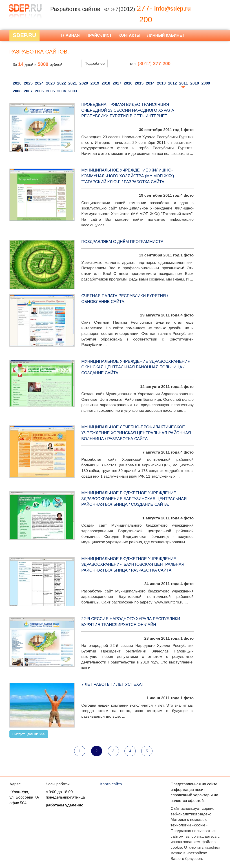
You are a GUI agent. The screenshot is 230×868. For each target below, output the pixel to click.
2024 (39, 83)
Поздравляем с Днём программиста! (123, 242)
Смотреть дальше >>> (29, 734)
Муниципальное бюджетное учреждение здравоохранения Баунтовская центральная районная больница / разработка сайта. (133, 564)
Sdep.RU (24, 35)
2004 (62, 91)
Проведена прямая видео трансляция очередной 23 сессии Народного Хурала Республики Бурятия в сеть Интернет (128, 110)
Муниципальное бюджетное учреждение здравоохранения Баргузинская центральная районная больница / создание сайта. (134, 499)
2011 (184, 83)
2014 (150, 83)
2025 (28, 83)
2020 (84, 83)
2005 (50, 91)
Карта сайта (111, 784)
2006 (39, 91)
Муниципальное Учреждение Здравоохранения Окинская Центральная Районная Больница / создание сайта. (136, 367)
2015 (139, 83)
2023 (50, 83)
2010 (195, 83)
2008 (17, 91)
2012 (172, 83)
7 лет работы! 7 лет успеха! (112, 684)
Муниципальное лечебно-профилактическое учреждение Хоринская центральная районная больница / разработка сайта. (136, 433)
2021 (73, 83)
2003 (73, 91)
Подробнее (95, 63)
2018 (106, 83)
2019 (95, 83)
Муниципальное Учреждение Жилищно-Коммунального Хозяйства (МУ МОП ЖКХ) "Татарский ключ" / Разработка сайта (128, 176)
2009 (206, 83)
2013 (161, 83)
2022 (62, 83)
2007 (28, 91)
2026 (17, 83)
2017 (117, 83)
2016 (128, 83)
